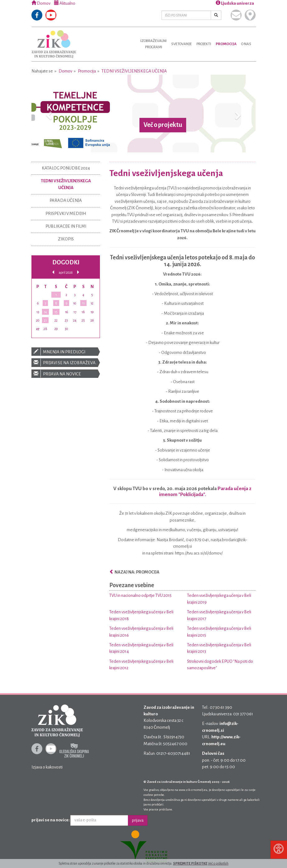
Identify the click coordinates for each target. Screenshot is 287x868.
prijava (138, 820)
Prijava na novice (66, 374)
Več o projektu (163, 125)
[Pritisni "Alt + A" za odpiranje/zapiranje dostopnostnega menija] (278, 849)
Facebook (37, 15)
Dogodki (66, 262)
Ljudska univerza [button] (235, 3)
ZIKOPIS (66, 239)
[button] (48, 114)
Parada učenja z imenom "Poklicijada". (205, 491)
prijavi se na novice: (51, 820)
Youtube (51, 15)
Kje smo (250, 15)
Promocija (226, 44)
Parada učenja (66, 200)
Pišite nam (236, 15)
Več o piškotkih (218, 863)
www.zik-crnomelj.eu (193, 790)
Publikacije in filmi (66, 226)
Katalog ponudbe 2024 (66, 168)
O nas (246, 44)
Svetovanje (181, 44)
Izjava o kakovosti (47, 767)
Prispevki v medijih (66, 214)
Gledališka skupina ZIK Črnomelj (74, 750)
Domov (41, 3)
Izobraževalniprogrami (153, 44)
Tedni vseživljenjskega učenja (134, 71)
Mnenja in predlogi (66, 352)
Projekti (204, 44)
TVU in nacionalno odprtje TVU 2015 (140, 595)
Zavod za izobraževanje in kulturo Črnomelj (54, 44)
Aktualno (65, 3)
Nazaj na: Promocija (134, 572)
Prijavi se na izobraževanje (66, 362)
